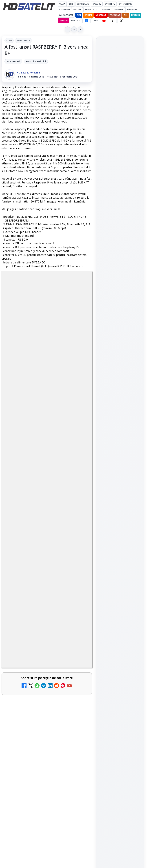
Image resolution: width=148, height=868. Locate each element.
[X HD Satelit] (121, 21)
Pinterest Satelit (120, 462)
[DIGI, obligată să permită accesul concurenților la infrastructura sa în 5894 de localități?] (79, 830)
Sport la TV (91, 10)
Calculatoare (66, 15)
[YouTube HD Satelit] (104, 21)
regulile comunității (53, 635)
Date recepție (125, 4)
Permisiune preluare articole (120, 540)
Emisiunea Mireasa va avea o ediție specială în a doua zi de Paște (38, 862)
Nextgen (136, 15)
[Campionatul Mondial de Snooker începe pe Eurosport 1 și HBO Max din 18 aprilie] (120, 141)
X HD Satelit (120, 453)
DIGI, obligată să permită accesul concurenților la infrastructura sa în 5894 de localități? (36, 827)
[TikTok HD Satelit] (113, 21)
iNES (126, 15)
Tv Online (118, 10)
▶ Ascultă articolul (36, 61)
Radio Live (132, 10)
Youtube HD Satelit (120, 435)
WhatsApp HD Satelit (120, 426)
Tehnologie (24, 41)
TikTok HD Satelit (120, 444)
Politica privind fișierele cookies (120, 550)
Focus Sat (115, 15)
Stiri (9, 41)
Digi (103, 503)
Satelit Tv (110, 4)
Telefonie (105, 10)
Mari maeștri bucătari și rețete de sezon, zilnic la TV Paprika (39, 762)
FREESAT (114, 503)
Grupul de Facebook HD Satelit (120, 416)
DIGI (79, 15)
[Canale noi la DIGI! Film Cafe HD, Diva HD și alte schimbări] (79, 739)
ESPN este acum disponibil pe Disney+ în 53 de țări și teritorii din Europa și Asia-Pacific (39, 793)
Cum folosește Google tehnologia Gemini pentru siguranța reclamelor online (118, 164)
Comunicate (83, 4)
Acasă (62, 4)
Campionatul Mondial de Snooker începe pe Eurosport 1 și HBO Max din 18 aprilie (120, 120)
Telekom (63, 21)
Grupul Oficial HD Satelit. (53, 644)
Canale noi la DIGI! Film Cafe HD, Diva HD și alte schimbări (38, 732)
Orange (88, 15)
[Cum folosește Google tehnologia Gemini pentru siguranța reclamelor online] (120, 185)
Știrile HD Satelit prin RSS (120, 472)
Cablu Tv (97, 4)
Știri (71, 4)
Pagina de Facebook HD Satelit (120, 404)
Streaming (64, 10)
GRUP (95, 21)
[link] (47, 739)
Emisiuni (77, 10)
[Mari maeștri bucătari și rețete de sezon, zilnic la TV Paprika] (79, 768)
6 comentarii (13, 61)
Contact (76, 21)
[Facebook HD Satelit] (86, 21)
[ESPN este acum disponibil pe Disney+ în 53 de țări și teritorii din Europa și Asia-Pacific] (79, 798)
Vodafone (101, 15)
